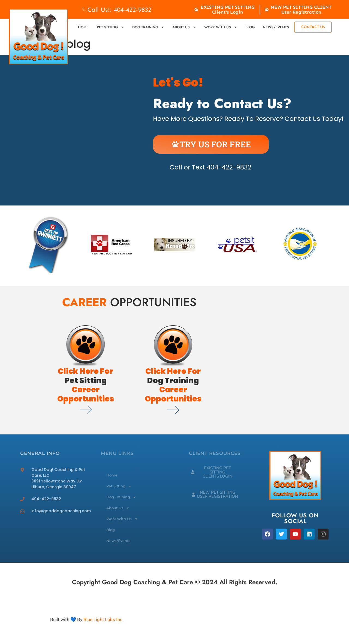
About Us (184, 27)
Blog (250, 27)
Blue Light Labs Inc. (103, 619)
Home (83, 27)
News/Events (276, 27)
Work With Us (221, 27)
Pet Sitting (110, 27)
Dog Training (148, 27)
